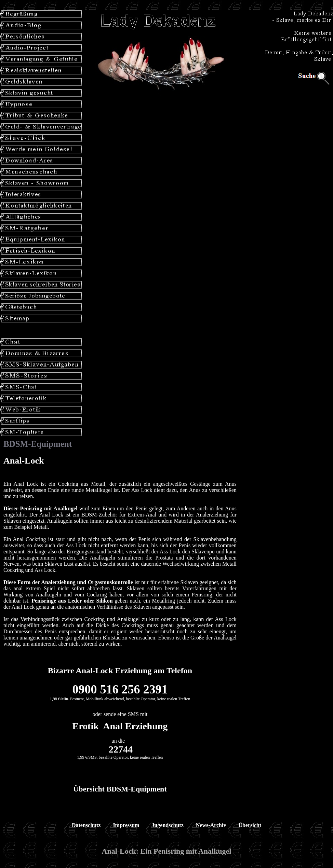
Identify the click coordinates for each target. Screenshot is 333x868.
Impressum (126, 825)
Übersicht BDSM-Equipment (120, 789)
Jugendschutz (167, 825)
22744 (121, 749)
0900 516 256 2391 (120, 689)
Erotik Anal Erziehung (120, 726)
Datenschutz (86, 825)
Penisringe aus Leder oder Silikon (72, 601)
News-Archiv (211, 825)
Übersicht (250, 825)
